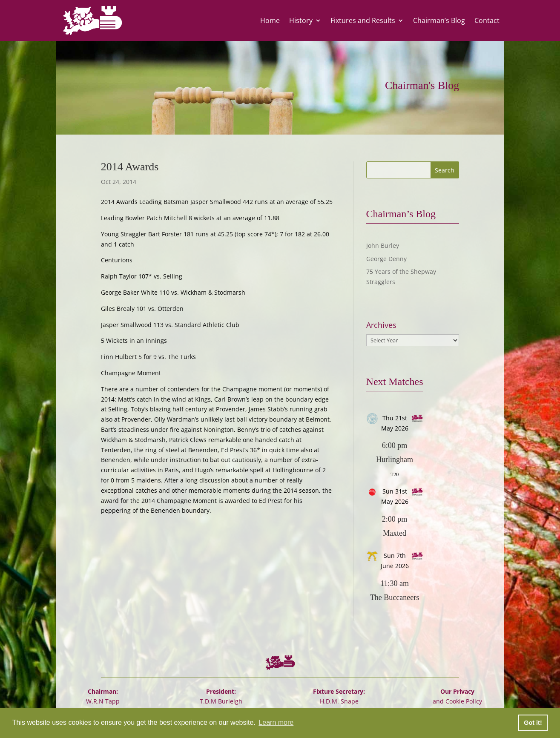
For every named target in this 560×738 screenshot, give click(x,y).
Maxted (395, 533)
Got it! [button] (533, 723)
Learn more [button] (276, 722)
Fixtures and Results (363, 20)
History (301, 20)
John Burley (383, 246)
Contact (487, 20)
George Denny (386, 259)
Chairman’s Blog (439, 20)
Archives (381, 325)
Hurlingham (395, 459)
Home (270, 20)
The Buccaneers (395, 597)
